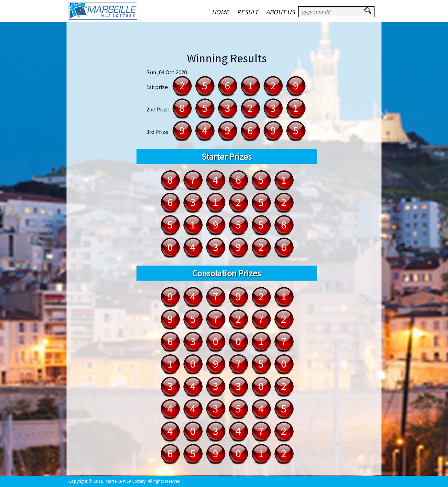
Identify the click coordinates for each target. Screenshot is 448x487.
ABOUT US (280, 12)
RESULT (247, 12)
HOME (220, 12)
